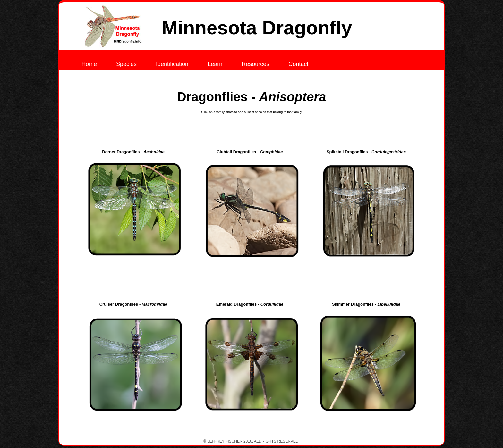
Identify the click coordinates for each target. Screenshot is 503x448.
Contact (298, 64)
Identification (172, 64)
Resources (255, 64)
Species (126, 64)
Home (89, 64)
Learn (215, 64)
